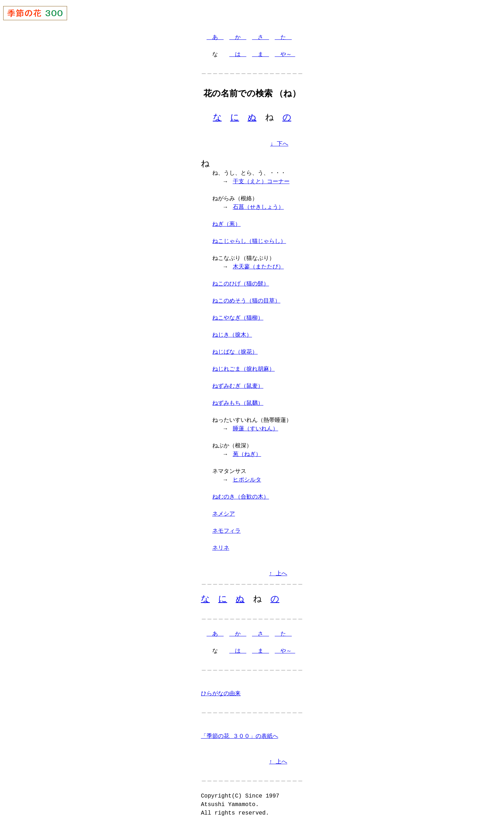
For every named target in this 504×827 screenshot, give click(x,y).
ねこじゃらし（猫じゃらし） (249, 242)
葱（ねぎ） (247, 455)
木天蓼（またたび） (258, 268)
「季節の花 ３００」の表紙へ (240, 738)
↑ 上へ (278, 575)
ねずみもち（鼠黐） (238, 404)
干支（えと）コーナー (261, 183)
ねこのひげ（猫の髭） (241, 285)
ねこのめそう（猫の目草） (246, 302)
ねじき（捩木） (232, 336)
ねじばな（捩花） (235, 353)
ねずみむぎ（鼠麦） (238, 387)
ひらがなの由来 (221, 695)
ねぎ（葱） (226, 225)
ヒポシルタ (247, 481)
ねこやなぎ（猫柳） (238, 319)
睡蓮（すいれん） (256, 430)
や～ (285, 55)
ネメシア (224, 515)
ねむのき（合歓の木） (241, 498)
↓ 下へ (279, 145)
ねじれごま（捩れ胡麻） (243, 370)
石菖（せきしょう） (258, 208)
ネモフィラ (226, 532)
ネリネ (221, 549)
